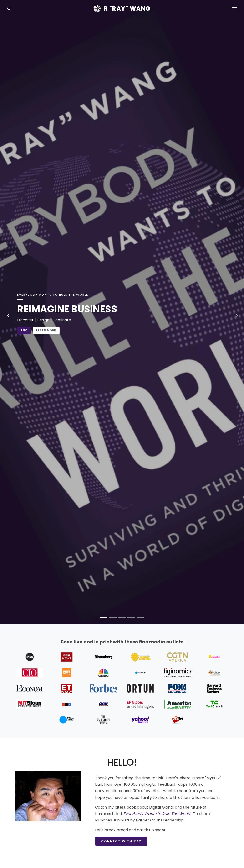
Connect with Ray (121, 841)
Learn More (46, 330)
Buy (24, 330)
